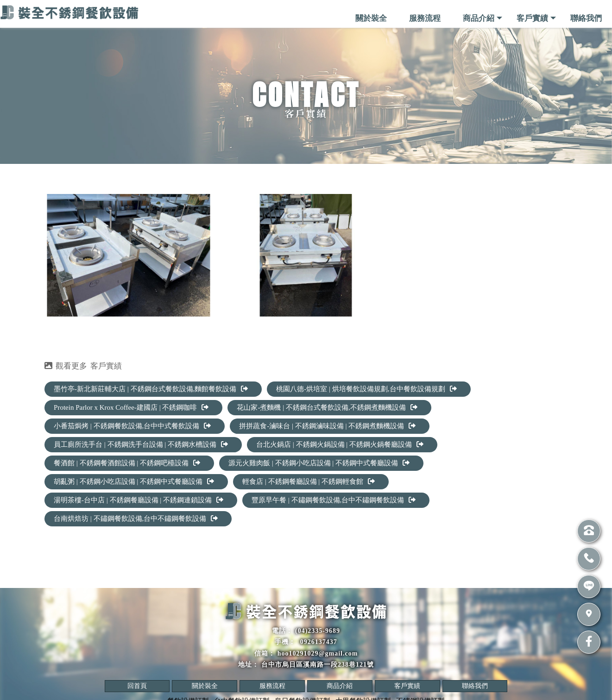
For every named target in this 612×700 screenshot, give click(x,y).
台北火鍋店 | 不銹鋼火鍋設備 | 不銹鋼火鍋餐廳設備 (340, 444)
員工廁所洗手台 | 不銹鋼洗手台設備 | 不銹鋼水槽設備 (141, 444)
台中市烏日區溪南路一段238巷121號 (318, 665)
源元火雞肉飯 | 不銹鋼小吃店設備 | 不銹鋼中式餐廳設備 (319, 463)
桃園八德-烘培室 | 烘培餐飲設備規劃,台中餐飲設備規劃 (366, 389)
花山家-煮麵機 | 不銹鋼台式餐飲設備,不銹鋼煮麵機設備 (327, 407)
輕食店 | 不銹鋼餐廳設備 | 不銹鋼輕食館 (309, 481)
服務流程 (425, 18)
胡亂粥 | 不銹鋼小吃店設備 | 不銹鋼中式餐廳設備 (134, 481)
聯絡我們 (586, 18)
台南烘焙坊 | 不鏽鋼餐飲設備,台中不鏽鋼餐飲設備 (136, 519)
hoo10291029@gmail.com (318, 653)
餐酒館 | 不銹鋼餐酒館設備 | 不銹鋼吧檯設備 (127, 463)
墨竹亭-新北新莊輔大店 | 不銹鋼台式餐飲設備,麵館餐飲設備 (151, 389)
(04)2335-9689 (318, 631)
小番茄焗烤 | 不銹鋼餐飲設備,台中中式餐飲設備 (132, 426)
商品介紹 (479, 18)
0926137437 (318, 642)
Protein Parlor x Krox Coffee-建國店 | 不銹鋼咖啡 (131, 407)
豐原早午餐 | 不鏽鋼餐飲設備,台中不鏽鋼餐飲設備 (334, 500)
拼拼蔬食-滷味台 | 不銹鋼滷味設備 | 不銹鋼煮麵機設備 (327, 426)
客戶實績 (532, 18)
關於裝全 (371, 18)
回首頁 (137, 686)
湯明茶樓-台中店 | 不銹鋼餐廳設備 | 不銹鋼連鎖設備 (139, 500)
